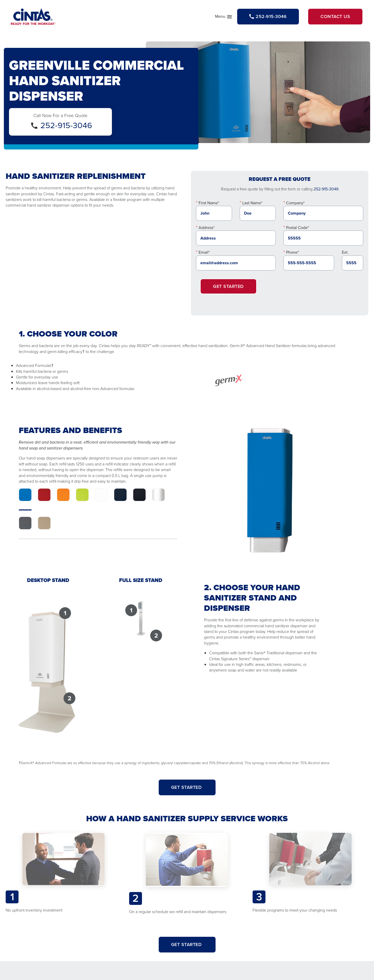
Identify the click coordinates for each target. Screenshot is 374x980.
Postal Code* (297, 228)
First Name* (209, 203)
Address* (207, 228)
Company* (295, 203)
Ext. (345, 252)
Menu (224, 17)
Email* (204, 252)
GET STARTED (187, 787)
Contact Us (335, 16)
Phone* (292, 252)
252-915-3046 (66, 125)
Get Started (228, 286)
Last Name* (252, 203)
